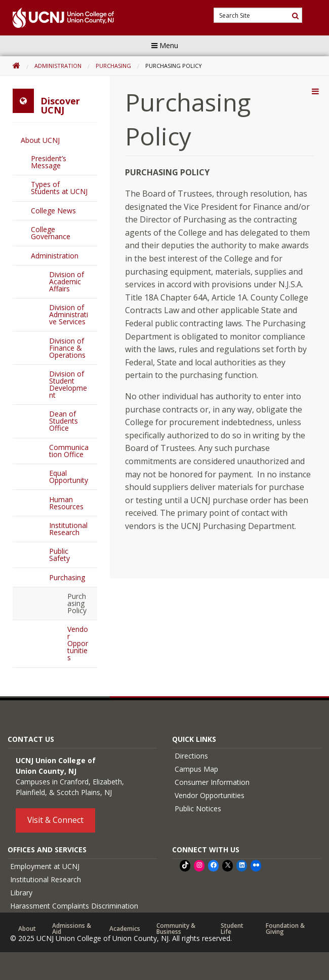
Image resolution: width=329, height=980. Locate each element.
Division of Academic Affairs (67, 281)
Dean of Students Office (64, 421)
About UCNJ (40, 140)
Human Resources (66, 503)
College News (53, 211)
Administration (58, 66)
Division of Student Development (68, 384)
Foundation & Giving (285, 929)
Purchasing (113, 66)
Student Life (232, 929)
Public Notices (198, 808)
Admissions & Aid (72, 929)
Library (21, 893)
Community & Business (176, 929)
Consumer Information (212, 782)
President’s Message (49, 162)
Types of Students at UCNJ (59, 188)
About (27, 929)
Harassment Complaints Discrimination (74, 906)
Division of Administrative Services (69, 314)
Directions (191, 756)
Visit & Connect (55, 820)
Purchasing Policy (77, 603)
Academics (125, 929)
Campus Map (196, 769)
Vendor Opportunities (78, 643)
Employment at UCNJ (45, 866)
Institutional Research (68, 529)
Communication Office (69, 451)
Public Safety (59, 555)
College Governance (51, 233)
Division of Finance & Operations (67, 348)
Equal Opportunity (69, 477)
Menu (165, 45)
